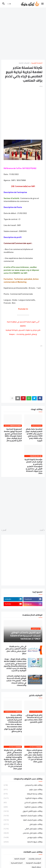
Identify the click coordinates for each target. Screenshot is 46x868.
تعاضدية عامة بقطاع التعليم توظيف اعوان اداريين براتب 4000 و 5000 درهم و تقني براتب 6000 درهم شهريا (34, 435)
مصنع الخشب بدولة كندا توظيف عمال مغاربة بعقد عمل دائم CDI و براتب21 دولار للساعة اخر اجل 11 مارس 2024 (33, 756)
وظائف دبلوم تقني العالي (23, 829)
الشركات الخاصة (24, 63)
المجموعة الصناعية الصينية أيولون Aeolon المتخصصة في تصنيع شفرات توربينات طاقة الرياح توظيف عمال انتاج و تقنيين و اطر (13, 435)
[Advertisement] (23, 34)
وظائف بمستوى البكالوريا (23, 807)
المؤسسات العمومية (33, 863)
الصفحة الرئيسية (37, 63)
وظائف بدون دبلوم (23, 789)
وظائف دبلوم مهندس (23, 837)
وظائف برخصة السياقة (23, 794)
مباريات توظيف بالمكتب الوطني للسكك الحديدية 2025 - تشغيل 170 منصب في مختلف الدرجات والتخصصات (16, 681)
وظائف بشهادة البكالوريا (23, 798)
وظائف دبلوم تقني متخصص (23, 833)
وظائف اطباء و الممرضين (23, 785)
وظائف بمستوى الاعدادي (23, 802)
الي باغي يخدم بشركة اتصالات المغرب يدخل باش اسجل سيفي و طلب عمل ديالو (16, 650)
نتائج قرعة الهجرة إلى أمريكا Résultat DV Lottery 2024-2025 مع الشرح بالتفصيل (33, 719)
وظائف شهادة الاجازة (23, 842)
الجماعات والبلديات (35, 859)
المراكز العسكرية (17, 863)
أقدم (4, 530)
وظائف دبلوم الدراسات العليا (23, 820)
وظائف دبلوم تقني (23, 824)
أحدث (42, 530)
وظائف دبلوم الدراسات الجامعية (23, 816)
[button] (43, 4)
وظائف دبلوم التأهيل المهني (23, 811)
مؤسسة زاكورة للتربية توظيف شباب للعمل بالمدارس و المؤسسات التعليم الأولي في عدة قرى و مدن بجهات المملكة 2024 (33, 466)
